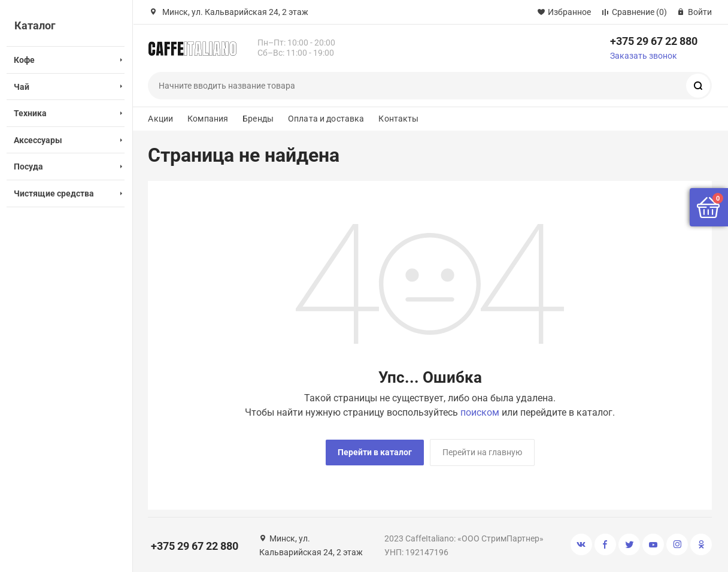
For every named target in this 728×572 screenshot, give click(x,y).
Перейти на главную (482, 452)
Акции (160, 119)
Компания (208, 119)
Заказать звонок (644, 56)
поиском (480, 412)
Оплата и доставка (326, 119)
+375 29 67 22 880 (654, 41)
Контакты (398, 119)
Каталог (35, 25)
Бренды (258, 119)
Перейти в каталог (375, 452)
